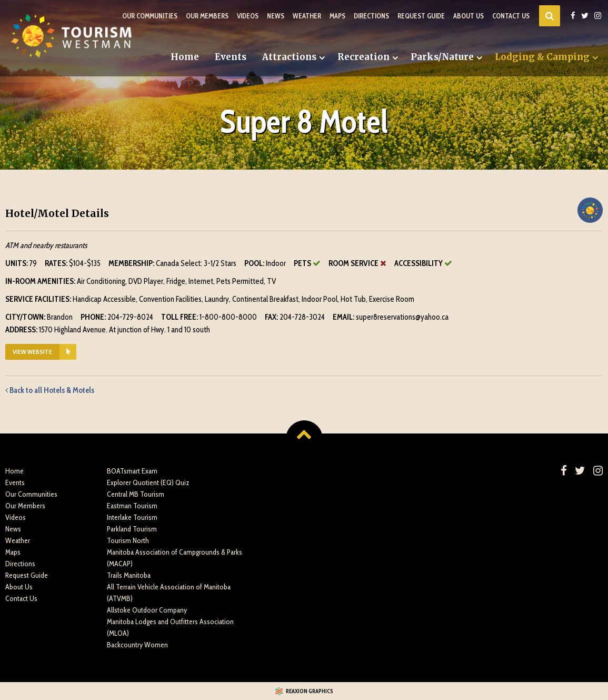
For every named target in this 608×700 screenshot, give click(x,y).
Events (231, 57)
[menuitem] (185, 57)
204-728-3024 (302, 317)
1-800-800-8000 (228, 317)
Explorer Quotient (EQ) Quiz (148, 482)
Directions (371, 16)
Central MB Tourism (136, 494)
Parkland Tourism (132, 529)
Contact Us (511, 16)
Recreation (363, 57)
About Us (469, 16)
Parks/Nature (442, 57)
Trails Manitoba (129, 575)
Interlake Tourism (132, 517)
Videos (248, 16)
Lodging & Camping (542, 57)
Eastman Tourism (132, 506)
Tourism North (128, 540)
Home (185, 57)
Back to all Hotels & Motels (50, 390)
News (276, 16)
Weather (307, 16)
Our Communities (150, 16)
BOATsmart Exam (132, 471)
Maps (337, 16)
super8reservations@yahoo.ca (402, 317)
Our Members (207, 16)
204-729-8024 (130, 317)
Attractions (289, 57)
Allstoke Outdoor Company (147, 610)
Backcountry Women (137, 645)
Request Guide (421, 16)
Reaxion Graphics (310, 691)
